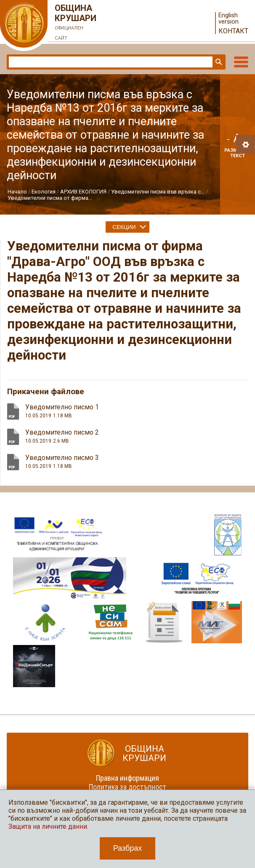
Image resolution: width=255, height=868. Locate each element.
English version (228, 19)
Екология (44, 192)
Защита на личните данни (48, 826)
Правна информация (127, 778)
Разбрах (128, 848)
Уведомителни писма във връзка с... (158, 192)
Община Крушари (76, 23)
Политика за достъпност (127, 787)
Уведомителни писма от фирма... (50, 198)
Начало (17, 192)
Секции (124, 227)
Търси (218, 62)
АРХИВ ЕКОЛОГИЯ (83, 192)
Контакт (233, 31)
